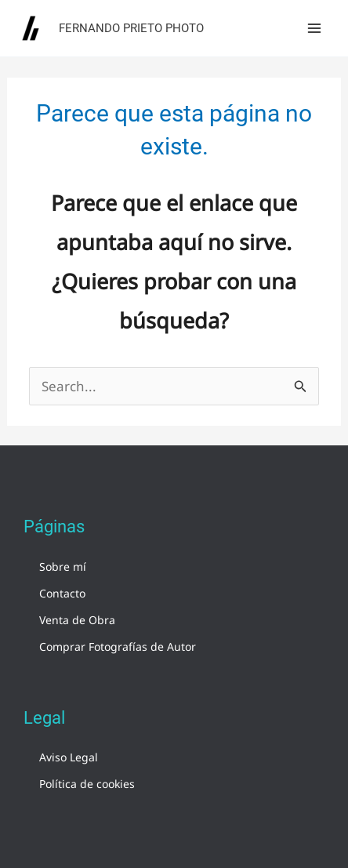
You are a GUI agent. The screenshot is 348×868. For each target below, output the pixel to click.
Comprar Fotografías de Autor (118, 646)
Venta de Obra (77, 620)
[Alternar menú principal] (315, 28)
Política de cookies (87, 784)
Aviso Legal (69, 757)
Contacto (62, 593)
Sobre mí (63, 567)
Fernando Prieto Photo (131, 28)
